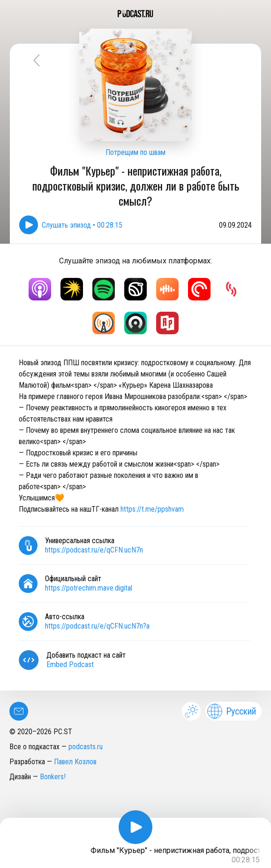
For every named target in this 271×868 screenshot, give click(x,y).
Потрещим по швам (135, 152)
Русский (232, 711)
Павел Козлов (75, 762)
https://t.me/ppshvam (152, 509)
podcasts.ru (86, 747)
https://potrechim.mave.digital (89, 588)
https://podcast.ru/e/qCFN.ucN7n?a (97, 626)
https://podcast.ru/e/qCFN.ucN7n (94, 550)
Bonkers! (53, 777)
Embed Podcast (70, 664)
